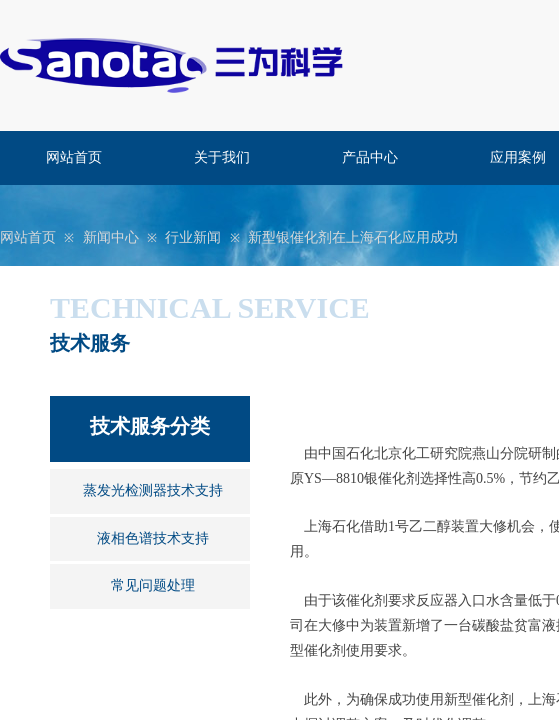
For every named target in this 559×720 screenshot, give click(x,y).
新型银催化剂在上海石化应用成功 (353, 237)
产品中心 (370, 157)
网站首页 (74, 157)
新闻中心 (111, 237)
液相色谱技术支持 (153, 538)
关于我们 (222, 157)
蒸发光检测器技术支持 (153, 490)
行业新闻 (193, 237)
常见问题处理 (153, 585)
